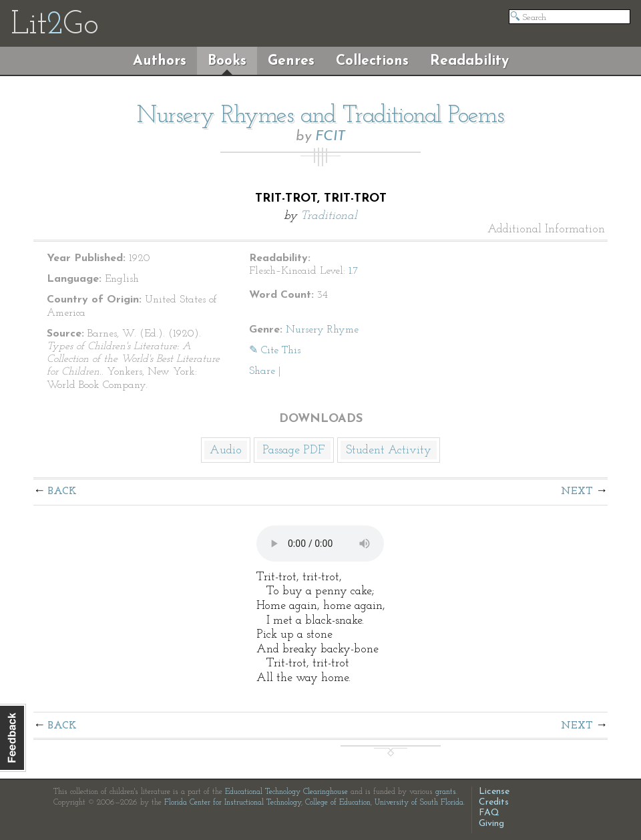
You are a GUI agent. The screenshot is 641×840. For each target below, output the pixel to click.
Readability (469, 61)
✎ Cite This (275, 351)
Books (227, 61)
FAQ (489, 813)
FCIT (330, 137)
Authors (160, 61)
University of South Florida (419, 803)
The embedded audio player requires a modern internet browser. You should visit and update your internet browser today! (320, 544)
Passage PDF (294, 450)
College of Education (338, 803)
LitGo (54, 25)
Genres (291, 61)
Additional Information (546, 230)
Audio (226, 450)
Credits (494, 802)
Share (262, 371)
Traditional (329, 216)
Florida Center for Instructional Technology (233, 803)
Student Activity (389, 450)
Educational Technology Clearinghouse (286, 792)
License (494, 792)
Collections (372, 61)
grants (446, 792)
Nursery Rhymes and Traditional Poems (320, 116)
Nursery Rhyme (322, 330)
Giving (491, 824)
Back (62, 491)
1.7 (354, 271)
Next (577, 491)
